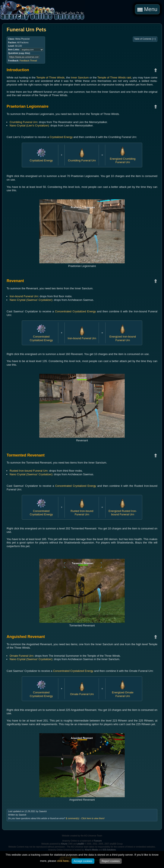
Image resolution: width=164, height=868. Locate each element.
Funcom (98, 841)
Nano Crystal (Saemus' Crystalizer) (31, 300)
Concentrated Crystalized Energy (75, 311)
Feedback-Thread (28, 61)
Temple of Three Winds (51, 78)
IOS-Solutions (109, 850)
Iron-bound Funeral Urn (24, 296)
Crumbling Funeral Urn (23, 122)
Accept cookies (83, 861)
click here (63, 861)
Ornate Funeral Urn (21, 656)
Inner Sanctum (80, 78)
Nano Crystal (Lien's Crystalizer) (29, 125)
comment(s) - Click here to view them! (85, 818)
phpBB (81, 844)
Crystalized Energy (61, 137)
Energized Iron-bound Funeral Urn (123, 336)
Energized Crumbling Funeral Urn (123, 159)
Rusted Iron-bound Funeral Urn (29, 471)
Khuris (64, 844)
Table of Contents (145, 39)
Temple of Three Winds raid (114, 78)
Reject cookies (111, 861)
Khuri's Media (91, 850)
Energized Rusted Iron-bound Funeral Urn (123, 511)
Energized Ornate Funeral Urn (123, 692)
